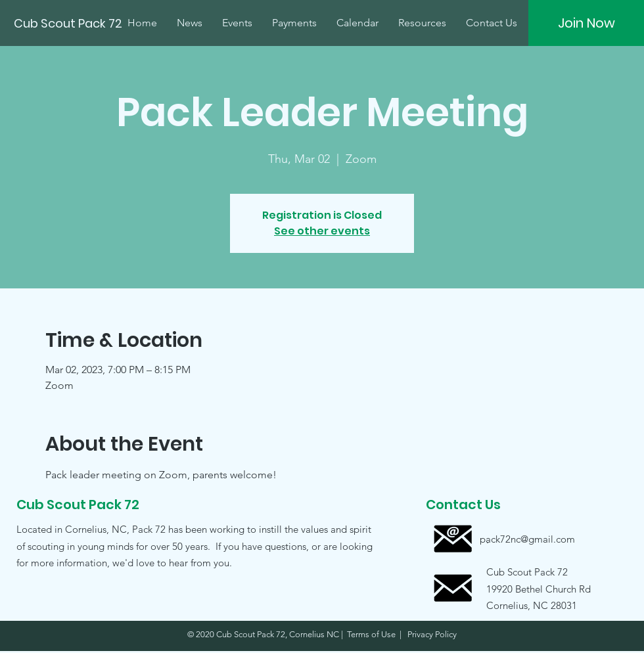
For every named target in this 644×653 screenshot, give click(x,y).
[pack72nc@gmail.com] (527, 539)
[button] (527, 588)
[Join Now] (586, 23)
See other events (322, 231)
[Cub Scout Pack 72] (69, 24)
